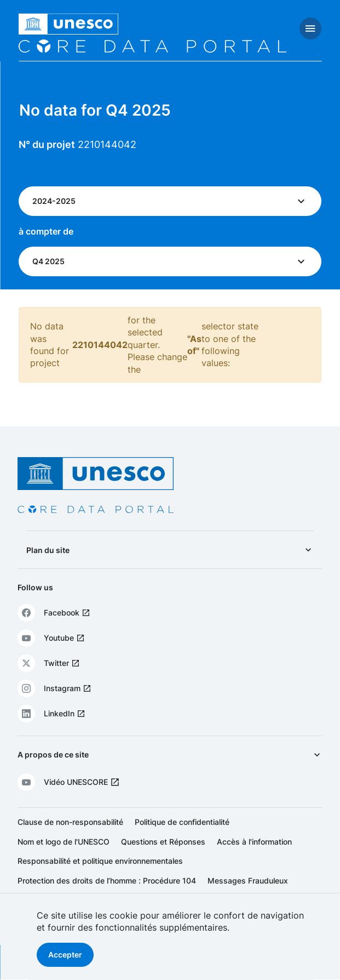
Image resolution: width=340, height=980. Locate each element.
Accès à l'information (254, 842)
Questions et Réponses (163, 842)
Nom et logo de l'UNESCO (64, 842)
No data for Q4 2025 (95, 110)
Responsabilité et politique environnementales (100, 861)
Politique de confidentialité (182, 822)
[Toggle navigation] (310, 29)
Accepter (65, 955)
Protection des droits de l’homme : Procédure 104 (107, 881)
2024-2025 (54, 201)
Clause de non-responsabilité (70, 822)
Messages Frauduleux (248, 881)
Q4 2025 (48, 261)
